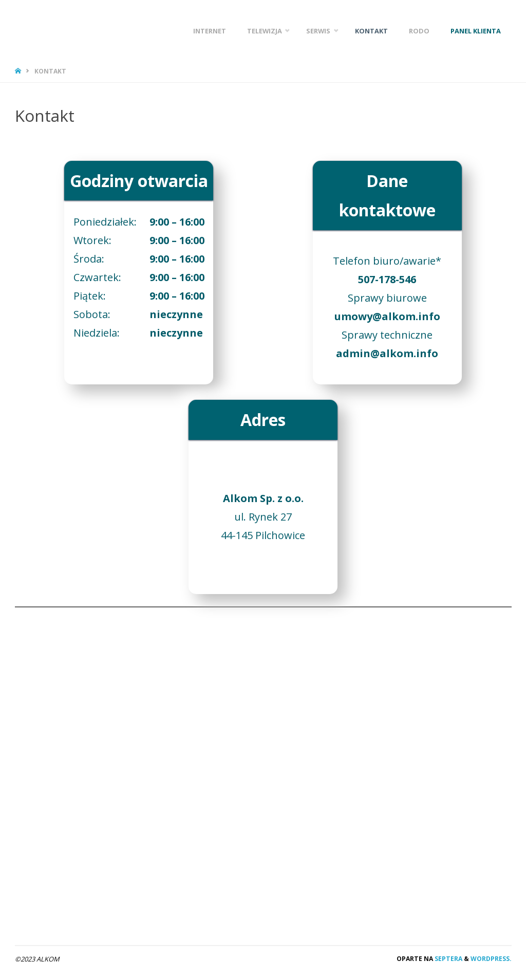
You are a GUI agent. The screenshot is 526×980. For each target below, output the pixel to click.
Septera (448, 959)
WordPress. (491, 959)
